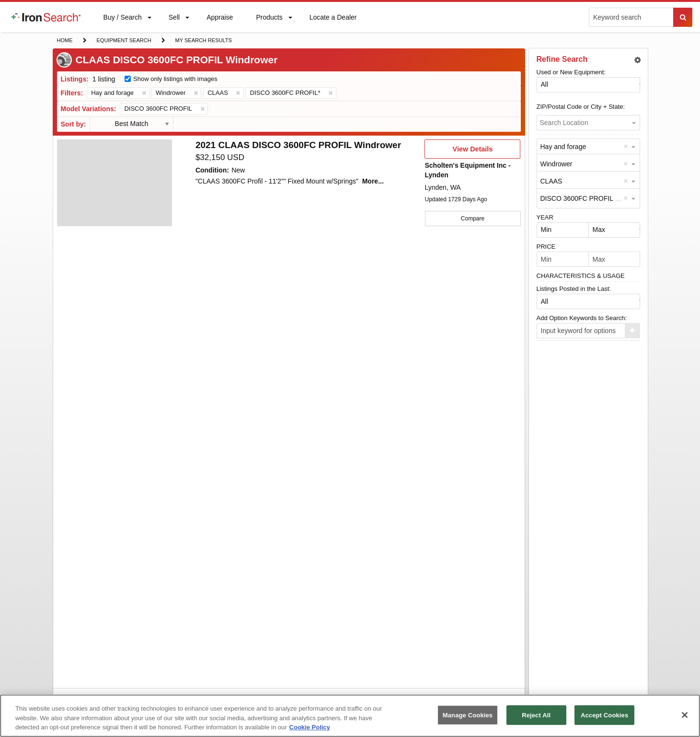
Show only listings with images (175, 79)
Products (269, 19)
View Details (473, 152)
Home (65, 40)
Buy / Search (122, 23)
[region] (350, 716)
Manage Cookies (468, 715)
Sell (174, 19)
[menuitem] (46, 17)
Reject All (536, 715)
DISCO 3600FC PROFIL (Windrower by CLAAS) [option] (613, 198)
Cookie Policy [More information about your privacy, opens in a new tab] (310, 727)
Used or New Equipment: (571, 72)
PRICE (546, 247)
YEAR (545, 217)
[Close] (685, 715)
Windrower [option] (557, 164)
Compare (473, 219)
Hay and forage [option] (563, 147)
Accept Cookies (604, 715)
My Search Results (203, 41)
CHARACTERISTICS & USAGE (581, 276)
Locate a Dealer (333, 23)
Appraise (219, 19)
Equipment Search (124, 41)
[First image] (115, 183)
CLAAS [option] (551, 181)
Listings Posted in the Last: (574, 289)
